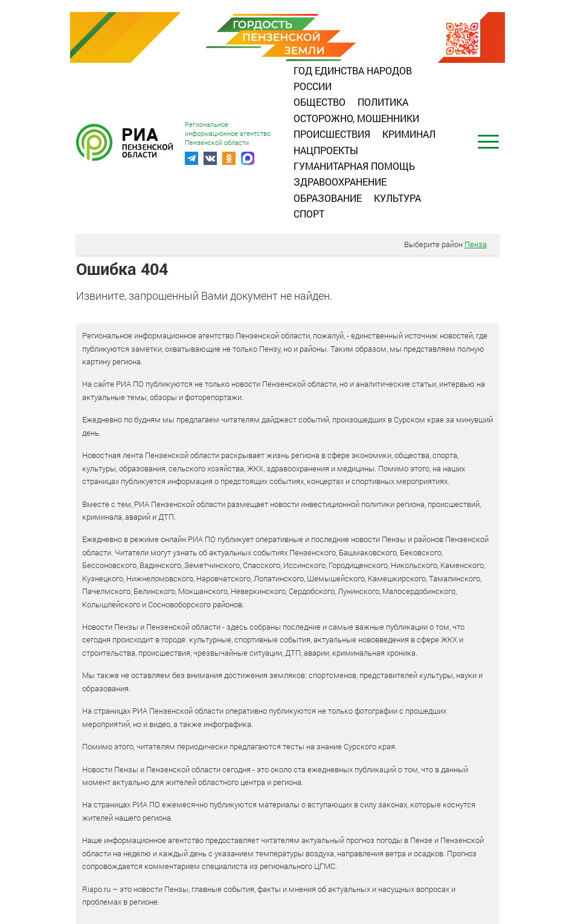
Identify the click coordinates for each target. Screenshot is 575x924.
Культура (397, 198)
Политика (383, 102)
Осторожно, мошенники (356, 118)
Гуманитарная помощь (354, 166)
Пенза (476, 244)
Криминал (409, 134)
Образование (328, 198)
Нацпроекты (326, 150)
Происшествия (332, 134)
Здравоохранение (340, 182)
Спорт (309, 214)
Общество (320, 102)
